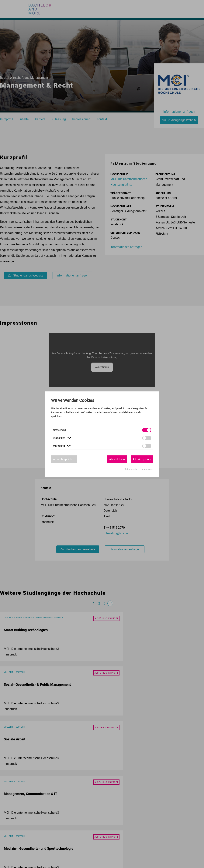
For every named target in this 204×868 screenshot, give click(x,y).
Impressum (147, 469)
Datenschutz (131, 469)
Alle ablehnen (117, 459)
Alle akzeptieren (142, 459)
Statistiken (63, 438)
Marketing (62, 446)
